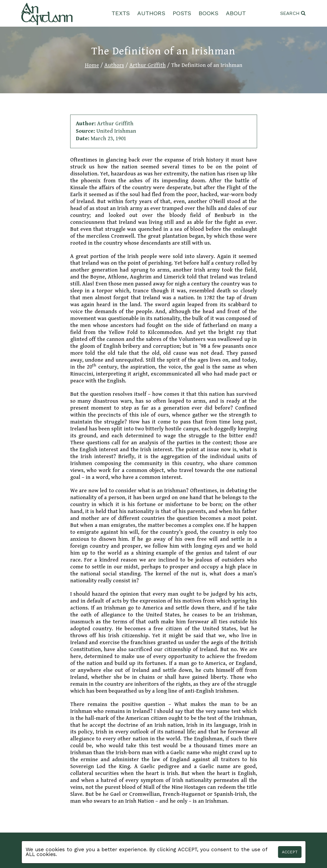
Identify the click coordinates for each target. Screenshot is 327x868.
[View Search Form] (293, 13)
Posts (182, 13)
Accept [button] (290, 852)
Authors (151, 13)
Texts (121, 13)
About (236, 13)
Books (208, 13)
